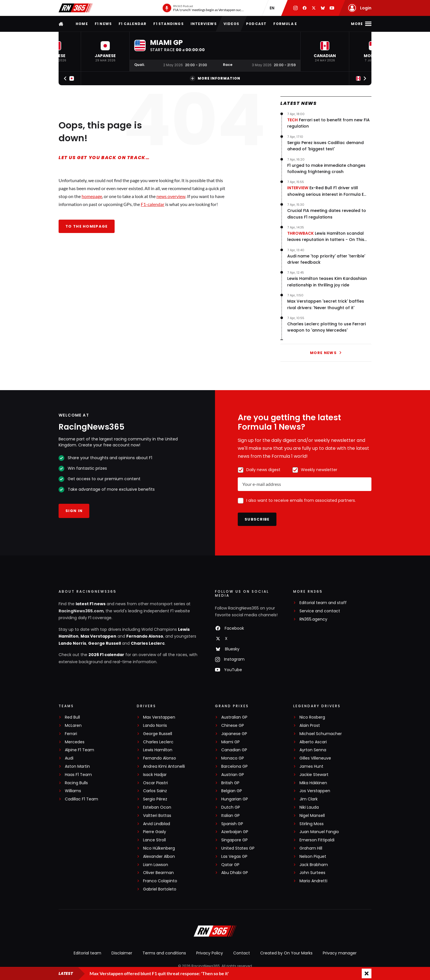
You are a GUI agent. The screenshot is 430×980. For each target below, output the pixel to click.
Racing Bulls (76, 783)
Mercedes (75, 742)
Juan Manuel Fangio (319, 832)
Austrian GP (233, 775)
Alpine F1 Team (79, 750)
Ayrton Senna (313, 750)
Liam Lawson (156, 865)
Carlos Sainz (155, 791)
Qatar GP (230, 865)
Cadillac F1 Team (81, 799)
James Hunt (311, 766)
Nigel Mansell (312, 816)
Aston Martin (77, 766)
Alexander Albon (159, 857)
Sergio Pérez (155, 799)
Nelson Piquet (313, 857)
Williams (73, 791)
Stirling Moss (312, 824)
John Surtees (312, 873)
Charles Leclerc (148, 643)
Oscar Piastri (155, 783)
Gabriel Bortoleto (160, 889)
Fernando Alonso (145, 636)
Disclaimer (122, 953)
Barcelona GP (234, 766)
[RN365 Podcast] (203, 8)
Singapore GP (234, 840)
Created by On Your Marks (286, 953)
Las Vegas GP (234, 857)
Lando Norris (72, 643)
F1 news (103, 24)
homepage (92, 196)
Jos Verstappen (315, 791)
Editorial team (87, 953)
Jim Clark (309, 799)
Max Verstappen (98, 636)
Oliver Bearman (158, 873)
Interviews (204, 24)
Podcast (256, 24)
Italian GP (230, 816)
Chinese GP (233, 726)
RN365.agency (313, 619)
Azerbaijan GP (235, 832)
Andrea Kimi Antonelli (164, 766)
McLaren (73, 726)
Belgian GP (232, 791)
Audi (69, 758)
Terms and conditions (164, 953)
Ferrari (71, 734)
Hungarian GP (235, 799)
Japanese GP (234, 734)
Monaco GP (233, 758)
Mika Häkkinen (313, 783)
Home (82, 24)
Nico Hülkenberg (159, 848)
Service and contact (320, 611)
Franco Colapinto (160, 881)
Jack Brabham (314, 865)
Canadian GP (234, 750)
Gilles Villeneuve (315, 758)
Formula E (285, 24)
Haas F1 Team (78, 775)
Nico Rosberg (312, 717)
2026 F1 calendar (106, 655)
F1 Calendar (133, 24)
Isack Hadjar (155, 775)
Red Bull (72, 717)
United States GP (238, 848)
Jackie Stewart (314, 775)
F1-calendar (153, 204)
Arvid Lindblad (157, 824)
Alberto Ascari (313, 742)
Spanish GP (232, 824)
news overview (171, 196)
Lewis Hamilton (158, 750)
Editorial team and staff (323, 603)
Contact (242, 953)
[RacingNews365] (215, 932)
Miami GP (230, 742)
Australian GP (234, 717)
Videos (231, 24)
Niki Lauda (309, 807)
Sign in (74, 511)
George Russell (105, 643)
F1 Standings (168, 24)
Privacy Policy (210, 953)
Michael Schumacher (321, 734)
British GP (230, 783)
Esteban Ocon (157, 807)
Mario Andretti (313, 881)
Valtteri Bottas (157, 816)
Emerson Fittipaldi (317, 840)
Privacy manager (340, 953)
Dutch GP (231, 807)
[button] (105, 52)
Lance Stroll (154, 840)
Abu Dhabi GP (235, 873)
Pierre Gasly (155, 832)
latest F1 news (91, 604)
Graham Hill (311, 848)
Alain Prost (310, 726)
